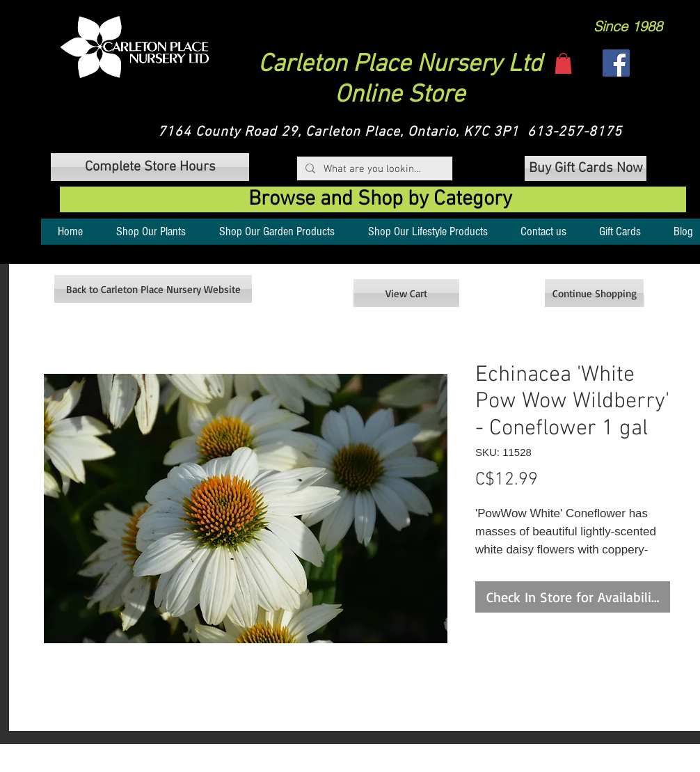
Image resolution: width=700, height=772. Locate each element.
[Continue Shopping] (594, 293)
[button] (135, 47)
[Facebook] (616, 63)
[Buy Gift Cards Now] (586, 168)
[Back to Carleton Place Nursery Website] (153, 289)
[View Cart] (406, 293)
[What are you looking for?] (373, 170)
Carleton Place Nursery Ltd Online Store (400, 80)
